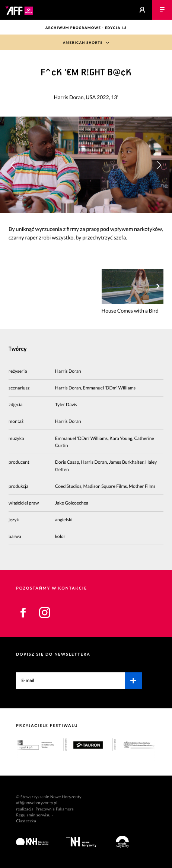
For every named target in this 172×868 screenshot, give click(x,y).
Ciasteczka (26, 821)
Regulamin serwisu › (34, 815)
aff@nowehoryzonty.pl (37, 803)
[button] (159, 165)
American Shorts (83, 43)
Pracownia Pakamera (55, 809)
